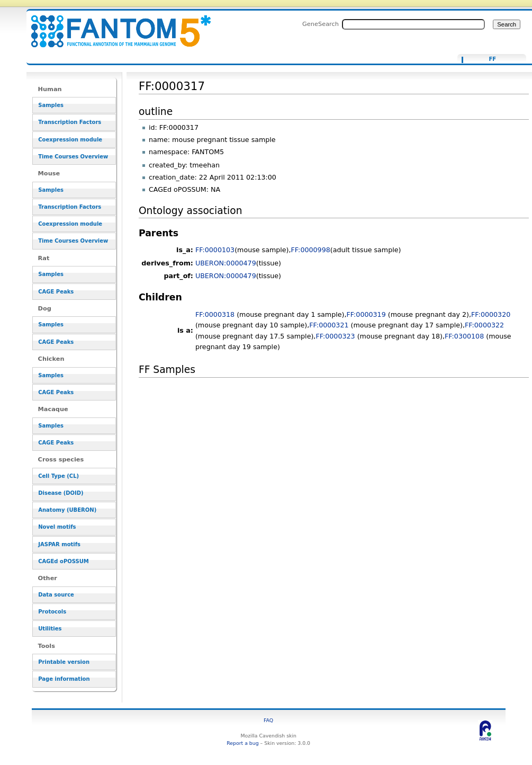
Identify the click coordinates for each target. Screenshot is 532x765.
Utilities (50, 629)
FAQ (268, 720)
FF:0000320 (491, 314)
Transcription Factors (70, 122)
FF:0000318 (215, 314)
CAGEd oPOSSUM (63, 561)
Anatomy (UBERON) (67, 510)
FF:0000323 (335, 336)
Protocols (52, 612)
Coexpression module (70, 140)
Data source (56, 595)
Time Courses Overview (73, 157)
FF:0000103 (215, 250)
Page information (64, 679)
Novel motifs (57, 527)
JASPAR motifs (59, 544)
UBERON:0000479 (226, 263)
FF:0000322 (484, 325)
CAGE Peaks (56, 292)
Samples (51, 105)
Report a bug (242, 743)
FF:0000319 (366, 314)
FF (492, 59)
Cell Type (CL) (58, 476)
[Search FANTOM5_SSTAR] (413, 24)
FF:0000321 (329, 325)
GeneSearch (321, 24)
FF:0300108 (464, 336)
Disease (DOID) (61, 493)
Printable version (64, 662)
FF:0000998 (311, 250)
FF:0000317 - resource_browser (114, 25)
